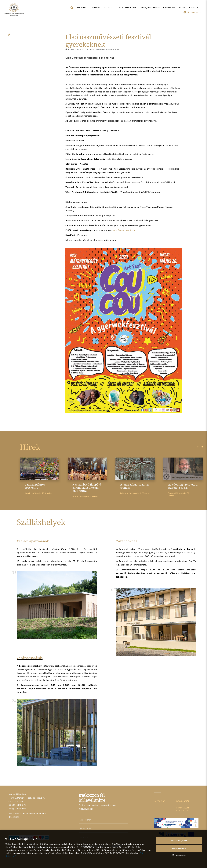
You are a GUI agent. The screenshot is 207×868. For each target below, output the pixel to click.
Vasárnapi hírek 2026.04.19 (35, 486)
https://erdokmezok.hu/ (123, 230)
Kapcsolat (195, 8)
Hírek (72, 49)
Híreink (80, 49)
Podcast (172, 493)
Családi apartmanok (33, 541)
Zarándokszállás (30, 658)
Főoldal (82, 8)
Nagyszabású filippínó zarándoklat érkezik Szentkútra (87, 488)
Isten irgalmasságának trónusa (135, 486)
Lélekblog (124, 493)
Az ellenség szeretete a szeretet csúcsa (183, 486)
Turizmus (95, 8)
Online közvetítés (127, 8)
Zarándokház (127, 541)
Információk (183, 801)
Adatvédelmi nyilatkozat (183, 809)
